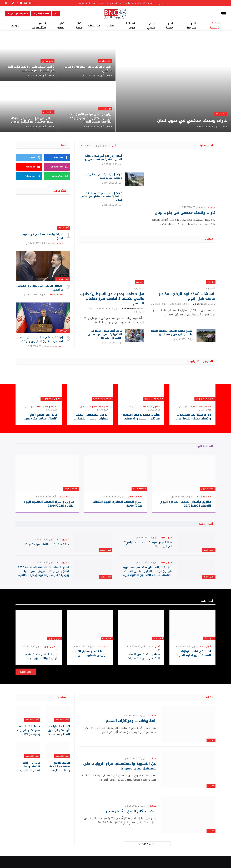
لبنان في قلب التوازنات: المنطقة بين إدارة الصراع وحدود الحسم (194, 665)
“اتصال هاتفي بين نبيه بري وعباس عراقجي (92, 68)
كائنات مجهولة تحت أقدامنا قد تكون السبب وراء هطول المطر (141, 417)
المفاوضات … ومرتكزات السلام (130, 733)
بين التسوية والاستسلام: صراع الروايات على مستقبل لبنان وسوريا (119, 778)
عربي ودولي (151, 26)
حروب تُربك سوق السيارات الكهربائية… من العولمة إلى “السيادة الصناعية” (105, 334)
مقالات (110, 26)
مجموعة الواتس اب (18, 14)
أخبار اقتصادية (62, 732)
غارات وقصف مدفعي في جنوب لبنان (188, 120)
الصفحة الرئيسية (215, 26)
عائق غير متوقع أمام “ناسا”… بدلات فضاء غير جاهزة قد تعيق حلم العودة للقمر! (39, 417)
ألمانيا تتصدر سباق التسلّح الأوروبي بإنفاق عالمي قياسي (91, 665)
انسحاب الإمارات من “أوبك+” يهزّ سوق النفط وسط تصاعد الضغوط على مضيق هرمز (58, 742)
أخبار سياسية (191, 26)
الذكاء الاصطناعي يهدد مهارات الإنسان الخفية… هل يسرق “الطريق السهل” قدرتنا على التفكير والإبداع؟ (90, 417)
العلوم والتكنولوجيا (39, 26)
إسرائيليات (94, 26)
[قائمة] (224, 14)
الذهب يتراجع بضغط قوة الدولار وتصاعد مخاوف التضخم (59, 778)
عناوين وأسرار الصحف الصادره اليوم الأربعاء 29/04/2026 (186, 504)
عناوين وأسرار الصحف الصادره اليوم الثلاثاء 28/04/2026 (49, 504)
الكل (114, 145)
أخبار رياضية (61, 26)
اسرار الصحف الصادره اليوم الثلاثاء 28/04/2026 (118, 504)
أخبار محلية (169, 26)
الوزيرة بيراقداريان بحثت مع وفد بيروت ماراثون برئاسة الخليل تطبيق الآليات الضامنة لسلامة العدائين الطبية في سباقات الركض (147, 580)
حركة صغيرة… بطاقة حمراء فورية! (47, 548)
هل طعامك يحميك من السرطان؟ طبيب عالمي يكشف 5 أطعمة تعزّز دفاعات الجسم (112, 299)
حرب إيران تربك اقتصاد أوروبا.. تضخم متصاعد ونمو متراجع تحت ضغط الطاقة (29, 778)
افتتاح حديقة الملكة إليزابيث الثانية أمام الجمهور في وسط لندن (172, 333)
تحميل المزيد (147, 855)
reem (224, 127)
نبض (56, 14)
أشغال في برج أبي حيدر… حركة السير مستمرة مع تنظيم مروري (31, 119)
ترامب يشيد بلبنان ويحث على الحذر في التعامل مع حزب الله (29, 68)
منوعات (15, 26)
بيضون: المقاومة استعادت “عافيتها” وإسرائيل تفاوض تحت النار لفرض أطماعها (114, 3)
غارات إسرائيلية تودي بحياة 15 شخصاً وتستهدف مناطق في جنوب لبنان (101, 197)
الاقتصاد (62, 709)
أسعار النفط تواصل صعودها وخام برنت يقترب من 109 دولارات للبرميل (29, 742)
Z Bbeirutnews (200, 304)
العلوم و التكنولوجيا (200, 361)
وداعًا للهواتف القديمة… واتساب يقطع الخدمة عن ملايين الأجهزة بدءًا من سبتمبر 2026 (194, 417)
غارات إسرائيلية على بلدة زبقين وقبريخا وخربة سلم (103, 176)
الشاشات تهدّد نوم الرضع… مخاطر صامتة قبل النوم (187, 296)
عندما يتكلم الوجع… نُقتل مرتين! (129, 823)
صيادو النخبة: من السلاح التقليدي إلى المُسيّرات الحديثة (144, 668)
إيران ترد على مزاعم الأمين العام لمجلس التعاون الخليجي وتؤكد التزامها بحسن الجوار (88, 117)
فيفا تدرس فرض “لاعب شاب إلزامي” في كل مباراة (148, 548)
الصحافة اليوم (131, 26)
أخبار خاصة (79, 26)
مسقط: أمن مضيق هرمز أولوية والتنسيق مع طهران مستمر (39, 668)
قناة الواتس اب (41, 14)
